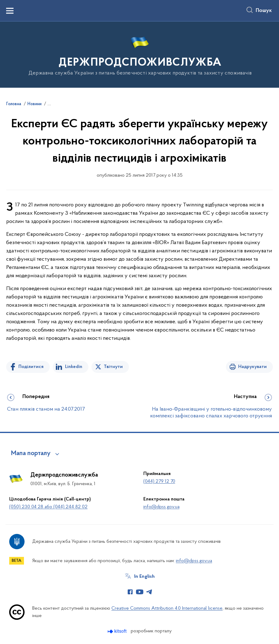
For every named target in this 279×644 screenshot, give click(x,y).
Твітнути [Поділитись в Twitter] (113, 367)
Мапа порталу (31, 454)
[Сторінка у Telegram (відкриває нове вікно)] (149, 592)
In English (144, 577)
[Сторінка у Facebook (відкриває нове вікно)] (130, 592)
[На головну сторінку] (139, 54)
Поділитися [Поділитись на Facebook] (31, 367)
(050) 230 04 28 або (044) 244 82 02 (48, 507)
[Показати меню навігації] (10, 11)
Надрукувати (252, 367)
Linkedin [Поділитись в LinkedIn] (74, 367)
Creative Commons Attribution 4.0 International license (167, 608)
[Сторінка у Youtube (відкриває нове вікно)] (140, 592)
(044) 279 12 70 (159, 481)
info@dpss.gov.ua (161, 507)
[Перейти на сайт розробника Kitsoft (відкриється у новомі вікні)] (118, 631)
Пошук (264, 11)
